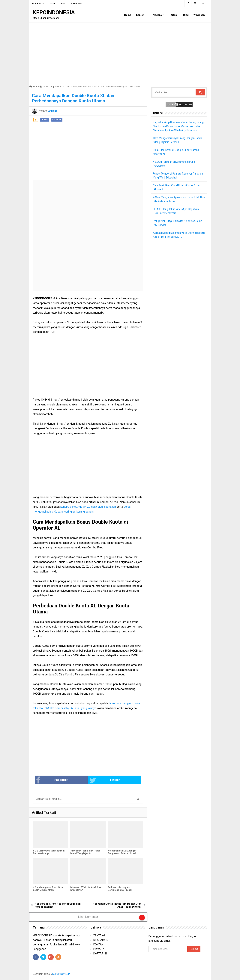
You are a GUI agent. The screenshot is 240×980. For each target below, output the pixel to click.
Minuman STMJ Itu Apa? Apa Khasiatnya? (85, 889)
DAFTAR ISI (100, 954)
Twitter (100, 780)
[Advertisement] (120, 53)
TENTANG (99, 935)
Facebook (64, 780)
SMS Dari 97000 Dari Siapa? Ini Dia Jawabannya (49, 852)
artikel (45, 120)
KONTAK (98, 944)
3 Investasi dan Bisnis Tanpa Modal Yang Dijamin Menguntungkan (85, 854)
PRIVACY (99, 949)
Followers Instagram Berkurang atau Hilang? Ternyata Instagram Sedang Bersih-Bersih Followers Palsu (124, 892)
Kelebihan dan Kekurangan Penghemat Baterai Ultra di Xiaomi (122, 854)
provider (57, 120)
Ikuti (205, 3)
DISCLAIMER (101, 940)
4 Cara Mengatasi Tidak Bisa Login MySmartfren (48, 889)
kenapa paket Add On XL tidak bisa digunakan (88, 507)
